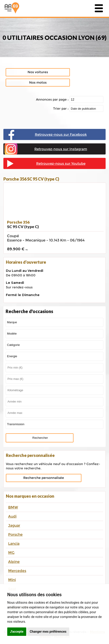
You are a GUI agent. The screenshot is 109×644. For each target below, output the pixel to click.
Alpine (14, 562)
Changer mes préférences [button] (48, 632)
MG (11, 553)
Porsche (15, 534)
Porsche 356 (23, 224)
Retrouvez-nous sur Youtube (61, 163)
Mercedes (17, 571)
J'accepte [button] (17, 632)
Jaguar (14, 525)
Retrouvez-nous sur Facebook (61, 134)
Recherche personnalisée (44, 478)
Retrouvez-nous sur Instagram (61, 149)
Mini (12, 580)
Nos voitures (38, 72)
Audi (12, 516)
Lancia (14, 544)
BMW (13, 507)
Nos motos (38, 82)
